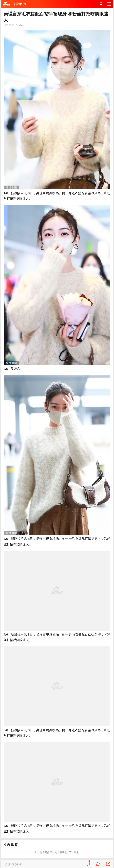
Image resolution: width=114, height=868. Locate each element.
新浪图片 (20, 4)
